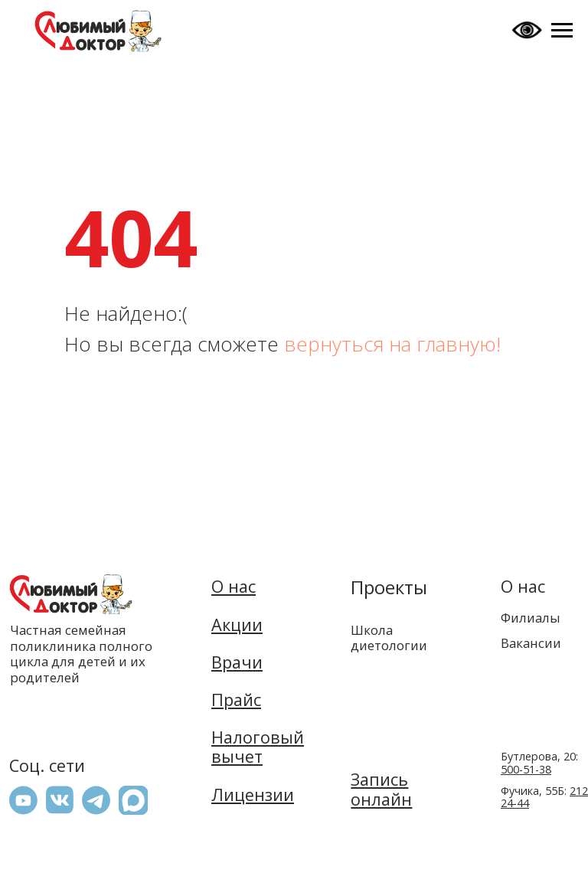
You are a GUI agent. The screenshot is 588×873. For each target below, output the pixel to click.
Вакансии (531, 643)
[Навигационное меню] (562, 31)
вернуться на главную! (392, 344)
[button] (133, 800)
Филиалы (531, 618)
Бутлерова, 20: (539, 763)
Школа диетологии (389, 637)
